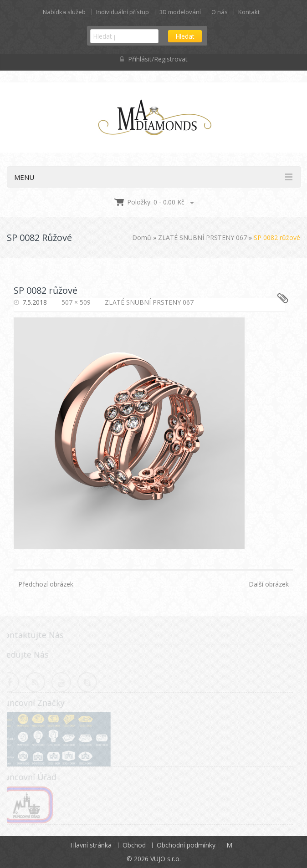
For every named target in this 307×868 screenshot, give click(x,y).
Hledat (185, 36)
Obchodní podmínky (186, 845)
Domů (142, 237)
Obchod (134, 845)
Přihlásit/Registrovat (154, 59)
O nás (220, 12)
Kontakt (249, 12)
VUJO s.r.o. (166, 859)
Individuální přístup (123, 12)
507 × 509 (76, 302)
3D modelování (180, 12)
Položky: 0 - (156, 202)
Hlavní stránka (91, 845)
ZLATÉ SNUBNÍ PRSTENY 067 (202, 237)
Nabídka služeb (64, 12)
